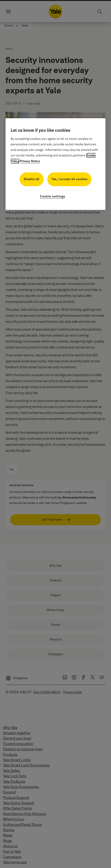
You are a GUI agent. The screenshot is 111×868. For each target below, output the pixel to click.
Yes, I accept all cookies (69, 179)
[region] (55, 164)
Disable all (32, 179)
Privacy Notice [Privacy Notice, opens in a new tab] (30, 161)
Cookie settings (53, 196)
